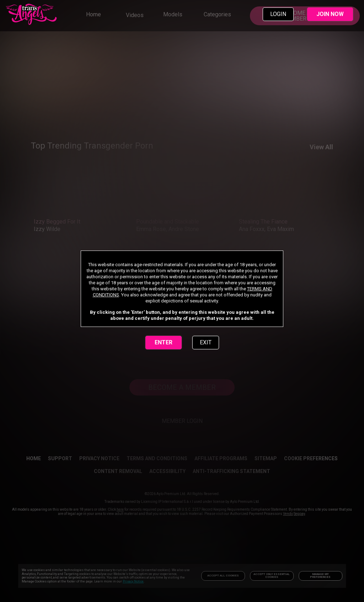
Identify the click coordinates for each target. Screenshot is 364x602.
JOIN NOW (330, 14)
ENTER (164, 342)
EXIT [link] (206, 342)
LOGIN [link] (278, 14)
